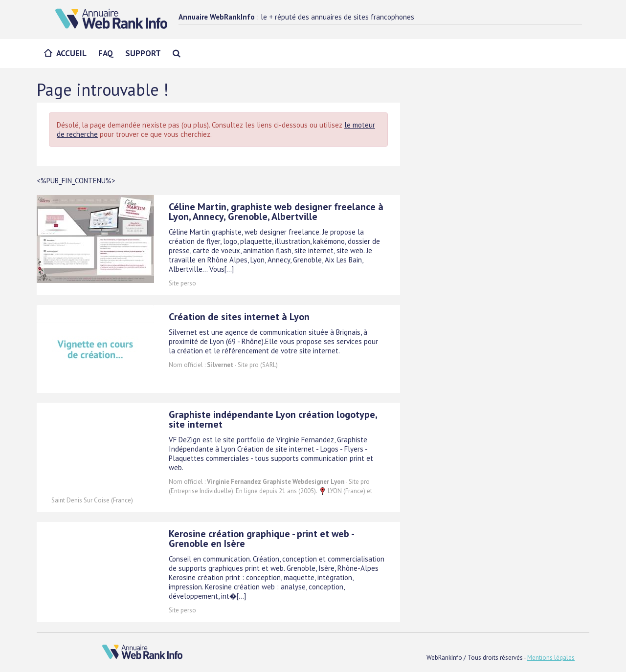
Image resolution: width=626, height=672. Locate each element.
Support (143, 53)
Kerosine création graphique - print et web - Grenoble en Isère (261, 539)
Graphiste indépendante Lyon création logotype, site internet (273, 419)
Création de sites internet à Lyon (239, 317)
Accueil (71, 53)
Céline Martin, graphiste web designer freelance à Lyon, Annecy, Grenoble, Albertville (276, 212)
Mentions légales (551, 658)
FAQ (106, 53)
